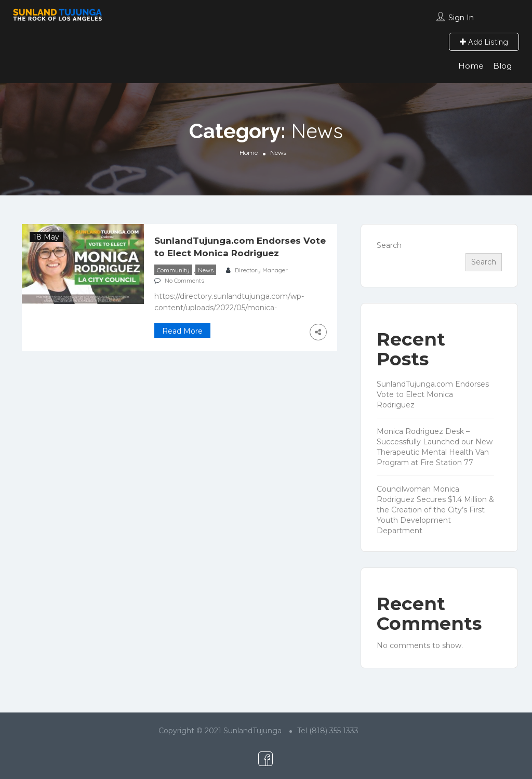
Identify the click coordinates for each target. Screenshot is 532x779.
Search (389, 245)
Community (173, 270)
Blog (502, 66)
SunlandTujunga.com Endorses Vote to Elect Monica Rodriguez (433, 394)
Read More (182, 331)
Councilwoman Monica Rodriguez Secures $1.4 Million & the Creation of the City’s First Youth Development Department (435, 510)
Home (471, 66)
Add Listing (484, 42)
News (206, 270)
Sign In (461, 18)
